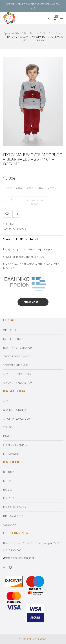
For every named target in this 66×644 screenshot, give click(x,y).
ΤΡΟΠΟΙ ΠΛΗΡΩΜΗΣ (16, 365)
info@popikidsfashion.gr (20, 558)
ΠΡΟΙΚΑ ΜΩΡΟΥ (13, 516)
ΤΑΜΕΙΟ (8, 427)
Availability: (9, 229)
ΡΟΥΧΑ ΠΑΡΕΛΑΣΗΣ (15, 507)
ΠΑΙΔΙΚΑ (8, 490)
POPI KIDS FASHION (37, 639)
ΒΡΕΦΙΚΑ (9, 472)
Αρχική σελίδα (12, 33)
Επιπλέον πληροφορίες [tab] (38, 249)
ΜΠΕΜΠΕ (30, 33)
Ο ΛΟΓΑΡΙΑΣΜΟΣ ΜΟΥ (17, 419)
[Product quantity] (12, 200)
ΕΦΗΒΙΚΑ (9, 498)
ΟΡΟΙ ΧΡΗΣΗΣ (12, 330)
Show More (31, 302)
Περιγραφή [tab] (10, 249)
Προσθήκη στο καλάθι (35, 202)
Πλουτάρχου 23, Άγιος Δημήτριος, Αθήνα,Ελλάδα (32, 543)
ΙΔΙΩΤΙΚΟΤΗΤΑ (12, 339)
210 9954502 (14, 550)
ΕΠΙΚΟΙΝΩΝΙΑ (12, 454)
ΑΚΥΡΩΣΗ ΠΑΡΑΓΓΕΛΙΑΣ (18, 374)
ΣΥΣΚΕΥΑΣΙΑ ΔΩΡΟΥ (15, 445)
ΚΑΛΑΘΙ (8, 436)
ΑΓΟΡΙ (44, 33)
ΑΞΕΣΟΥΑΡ (9, 525)
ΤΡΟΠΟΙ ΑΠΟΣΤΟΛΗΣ (16, 356)
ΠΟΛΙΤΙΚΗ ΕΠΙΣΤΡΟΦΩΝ (18, 348)
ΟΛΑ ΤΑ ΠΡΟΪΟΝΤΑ (15, 410)
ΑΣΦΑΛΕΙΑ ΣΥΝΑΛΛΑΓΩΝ (18, 383)
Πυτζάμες (57, 33)
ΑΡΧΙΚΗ (8, 401)
